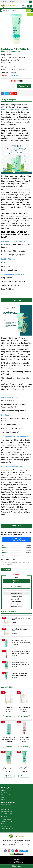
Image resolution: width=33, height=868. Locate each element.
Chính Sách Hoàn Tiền (17, 606)
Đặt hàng (24, 86)
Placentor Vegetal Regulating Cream (15, 110)
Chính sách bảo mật (17, 599)
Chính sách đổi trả (17, 601)
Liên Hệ (3, 799)
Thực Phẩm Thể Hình (7, 821)
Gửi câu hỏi (6, 569)
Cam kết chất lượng (16, 597)
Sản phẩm (5, 817)
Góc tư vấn (4, 793)
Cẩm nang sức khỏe (6, 795)
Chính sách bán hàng (8, 802)
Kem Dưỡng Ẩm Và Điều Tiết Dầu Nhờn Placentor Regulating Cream (16, 50)
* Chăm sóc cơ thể (23, 70)
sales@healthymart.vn (25, 845)
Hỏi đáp (3, 797)
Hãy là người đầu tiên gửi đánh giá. (16, 540)
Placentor (13, 73)
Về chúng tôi (6, 788)
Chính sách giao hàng (17, 604)
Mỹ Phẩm (4, 824)
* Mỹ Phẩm (14, 70)
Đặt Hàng (16, 300)
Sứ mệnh (4, 790)
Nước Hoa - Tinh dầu (6, 826)
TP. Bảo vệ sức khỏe (6, 819)
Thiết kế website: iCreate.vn (17, 863)
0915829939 (12, 1)
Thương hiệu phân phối (7, 828)
